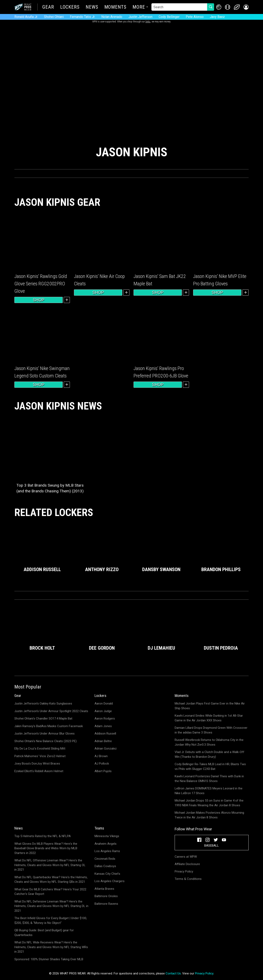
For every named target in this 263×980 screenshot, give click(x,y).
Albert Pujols (103, 771)
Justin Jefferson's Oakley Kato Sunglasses (43, 703)
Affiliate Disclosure (187, 864)
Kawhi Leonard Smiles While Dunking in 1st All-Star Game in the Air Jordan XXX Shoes (209, 718)
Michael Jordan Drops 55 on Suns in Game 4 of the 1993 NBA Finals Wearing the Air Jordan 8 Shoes (209, 803)
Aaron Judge (103, 711)
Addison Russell (105, 734)
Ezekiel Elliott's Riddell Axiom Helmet (39, 771)
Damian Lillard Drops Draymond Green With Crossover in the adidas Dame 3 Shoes (211, 730)
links (148, 22)
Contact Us (173, 973)
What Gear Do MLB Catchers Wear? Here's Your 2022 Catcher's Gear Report (50, 892)
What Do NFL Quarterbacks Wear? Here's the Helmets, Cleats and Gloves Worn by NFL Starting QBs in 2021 (51, 880)
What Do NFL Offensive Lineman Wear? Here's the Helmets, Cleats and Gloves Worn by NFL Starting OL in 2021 (50, 865)
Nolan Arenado (112, 17)
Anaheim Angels (106, 844)
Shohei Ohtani (54, 17)
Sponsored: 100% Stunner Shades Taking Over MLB (49, 959)
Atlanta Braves (104, 889)
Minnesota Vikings (107, 836)
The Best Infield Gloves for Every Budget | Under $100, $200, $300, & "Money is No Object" (51, 920)
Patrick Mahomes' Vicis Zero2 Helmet (40, 756)
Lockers (70, 7)
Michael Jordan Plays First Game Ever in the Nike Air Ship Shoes (210, 706)
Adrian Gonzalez (106, 749)
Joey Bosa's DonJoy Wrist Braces (37, 764)
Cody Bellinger (169, 17)
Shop (39, 300)
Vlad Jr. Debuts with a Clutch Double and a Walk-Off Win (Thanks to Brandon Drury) (209, 754)
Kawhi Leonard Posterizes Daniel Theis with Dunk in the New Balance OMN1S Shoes (209, 779)
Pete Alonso (195, 17)
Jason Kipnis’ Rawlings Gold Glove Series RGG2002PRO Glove (41, 284)
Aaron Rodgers (105, 719)
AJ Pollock (102, 764)
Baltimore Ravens (106, 904)
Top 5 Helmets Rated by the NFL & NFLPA (43, 836)
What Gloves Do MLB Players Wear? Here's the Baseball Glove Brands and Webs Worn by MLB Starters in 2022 (46, 848)
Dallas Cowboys (105, 866)
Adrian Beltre (103, 741)
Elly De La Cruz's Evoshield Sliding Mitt (40, 749)
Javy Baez (217, 17)
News (92, 7)
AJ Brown (101, 756)
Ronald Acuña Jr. (26, 17)
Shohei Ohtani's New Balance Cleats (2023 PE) (46, 741)
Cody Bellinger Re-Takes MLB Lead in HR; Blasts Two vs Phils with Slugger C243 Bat (210, 767)
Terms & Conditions (188, 879)
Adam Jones (103, 726)
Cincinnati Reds (105, 859)
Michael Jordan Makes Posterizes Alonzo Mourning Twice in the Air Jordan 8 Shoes (209, 815)
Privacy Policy (184, 871)
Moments (115, 7)
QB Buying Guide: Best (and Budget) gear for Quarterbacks (44, 933)
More (139, 7)
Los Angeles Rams (107, 851)
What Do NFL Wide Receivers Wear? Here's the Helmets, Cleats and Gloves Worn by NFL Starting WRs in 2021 (51, 947)
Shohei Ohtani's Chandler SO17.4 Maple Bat (43, 719)
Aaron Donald (104, 703)
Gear (48, 7)
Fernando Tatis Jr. (82, 17)
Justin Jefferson (140, 17)
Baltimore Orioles (106, 896)
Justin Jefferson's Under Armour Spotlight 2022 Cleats (51, 711)
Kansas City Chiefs (107, 874)
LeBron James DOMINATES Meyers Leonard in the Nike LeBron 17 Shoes (209, 791)
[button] (246, 7)
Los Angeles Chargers (110, 881)
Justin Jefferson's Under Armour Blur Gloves (44, 734)
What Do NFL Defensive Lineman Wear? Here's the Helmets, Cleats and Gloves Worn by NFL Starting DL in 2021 (51, 906)
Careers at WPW (186, 857)
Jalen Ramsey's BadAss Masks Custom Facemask (49, 726)
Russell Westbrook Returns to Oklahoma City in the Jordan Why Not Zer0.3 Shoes (209, 742)
